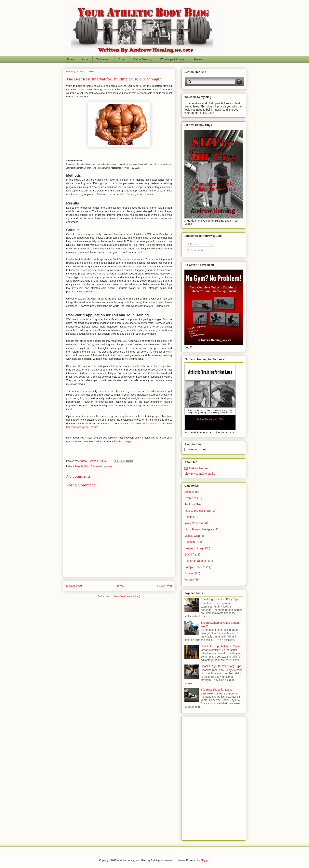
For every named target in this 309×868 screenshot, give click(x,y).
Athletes (189, 492)
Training (189, 573)
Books (122, 59)
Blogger (205, 860)
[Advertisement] (200, 778)
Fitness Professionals (198, 511)
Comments (195, 250)
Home (71, 59)
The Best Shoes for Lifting (217, 690)
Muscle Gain (82, 466)
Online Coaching (143, 59)
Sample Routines (195, 567)
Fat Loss (190, 504)
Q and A (189, 554)
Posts (192, 244)
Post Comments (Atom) (127, 596)
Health (188, 517)
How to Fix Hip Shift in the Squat (221, 646)
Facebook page (122, 441)
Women (189, 580)
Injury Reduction (194, 523)
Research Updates (101, 466)
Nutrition (190, 542)
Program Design (194, 548)
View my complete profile (200, 474)
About (85, 59)
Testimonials (103, 59)
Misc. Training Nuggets (198, 529)
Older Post (165, 586)
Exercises (190, 498)
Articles (198, 59)
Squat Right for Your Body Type (220, 599)
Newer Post (74, 586)
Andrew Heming (199, 468)
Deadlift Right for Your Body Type (221, 666)
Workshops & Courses (173, 59)
